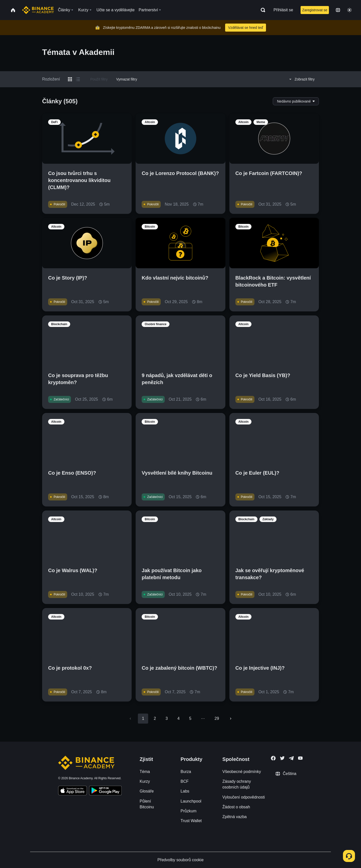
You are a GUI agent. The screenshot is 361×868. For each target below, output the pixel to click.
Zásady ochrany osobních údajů (237, 784)
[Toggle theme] (349, 10)
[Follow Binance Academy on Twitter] (282, 758)
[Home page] (38, 10)
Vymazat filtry (127, 79)
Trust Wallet (191, 821)
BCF (185, 781)
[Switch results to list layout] (78, 79)
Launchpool (191, 801)
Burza (186, 772)
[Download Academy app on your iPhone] (73, 791)
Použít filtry (99, 79)
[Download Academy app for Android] (105, 791)
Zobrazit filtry (301, 79)
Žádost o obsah (236, 807)
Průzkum (188, 811)
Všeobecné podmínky (242, 772)
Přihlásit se (283, 10)
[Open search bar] (261, 10)
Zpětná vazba (235, 817)
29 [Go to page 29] (217, 718)
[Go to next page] (231, 719)
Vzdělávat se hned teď (246, 28)
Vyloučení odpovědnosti (244, 797)
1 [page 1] (143, 718)
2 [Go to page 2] (155, 718)
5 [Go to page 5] (190, 718)
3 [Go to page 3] (167, 718)
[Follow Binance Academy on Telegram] (291, 758)
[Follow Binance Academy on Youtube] (300, 758)
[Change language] (338, 10)
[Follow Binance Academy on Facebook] (273, 758)
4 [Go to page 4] (178, 718)
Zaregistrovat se (315, 10)
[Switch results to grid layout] (70, 79)
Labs (185, 791)
